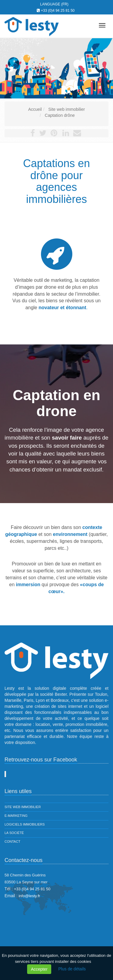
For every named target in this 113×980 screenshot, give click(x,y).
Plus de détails (72, 969)
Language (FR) (54, 4)
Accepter (39, 969)
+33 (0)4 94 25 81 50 (58, 11)
